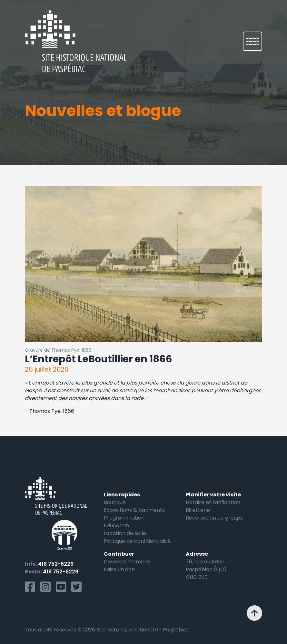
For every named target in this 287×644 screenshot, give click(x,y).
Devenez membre (127, 562)
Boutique (115, 502)
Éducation (116, 526)
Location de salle (125, 533)
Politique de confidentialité (137, 541)
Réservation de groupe (215, 518)
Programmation (124, 518)
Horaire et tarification (213, 502)
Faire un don (119, 569)
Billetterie (198, 510)
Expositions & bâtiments (134, 510)
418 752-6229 (56, 564)
